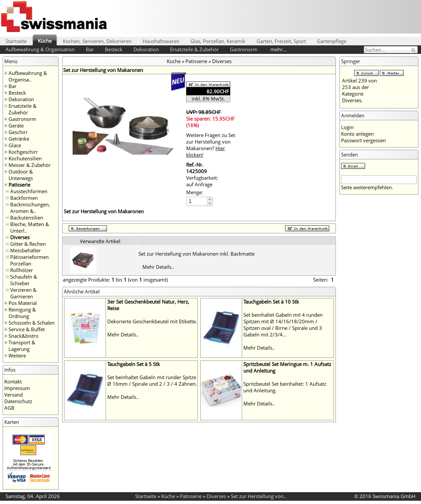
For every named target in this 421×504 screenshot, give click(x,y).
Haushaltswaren (161, 41)
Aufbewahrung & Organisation (40, 49)
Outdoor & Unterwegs (21, 175)
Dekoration (146, 49)
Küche (45, 41)
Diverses (20, 237)
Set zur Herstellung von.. (259, 496)
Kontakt (13, 381)
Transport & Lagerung (22, 346)
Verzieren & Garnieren (23, 293)
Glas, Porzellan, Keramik (218, 41)
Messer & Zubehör (30, 165)
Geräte (16, 126)
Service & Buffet (27, 329)
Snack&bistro (24, 336)
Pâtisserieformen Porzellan (29, 260)
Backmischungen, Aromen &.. (30, 208)
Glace (15, 145)
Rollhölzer (22, 270)
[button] (210, 199)
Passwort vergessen (363, 140)
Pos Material (23, 303)
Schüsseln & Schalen (32, 323)
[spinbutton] (197, 201)
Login (347, 127)
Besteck (114, 49)
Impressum (17, 388)
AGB (9, 408)
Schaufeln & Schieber (24, 280)
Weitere (17, 355)
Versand (13, 395)
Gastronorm (244, 49)
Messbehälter (25, 250)
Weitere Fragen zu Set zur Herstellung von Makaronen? (211, 145)
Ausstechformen (29, 191)
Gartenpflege (332, 41)
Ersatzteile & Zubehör (194, 49)
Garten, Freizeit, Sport (281, 41)
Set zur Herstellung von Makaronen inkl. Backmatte (197, 254)
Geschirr (18, 132)
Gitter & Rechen (28, 244)
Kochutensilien (25, 158)
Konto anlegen (357, 134)
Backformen (24, 198)
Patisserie (19, 185)
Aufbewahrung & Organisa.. (28, 76)
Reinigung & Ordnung (22, 313)
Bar (90, 49)
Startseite (16, 41)
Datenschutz (18, 401)
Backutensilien (27, 218)
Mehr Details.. (158, 267)
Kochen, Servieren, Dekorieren (97, 41)
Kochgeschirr (23, 152)
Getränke (19, 139)
